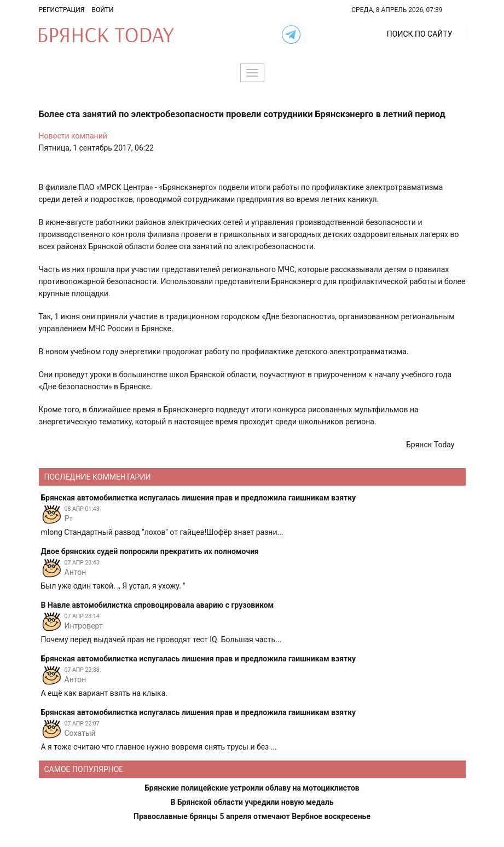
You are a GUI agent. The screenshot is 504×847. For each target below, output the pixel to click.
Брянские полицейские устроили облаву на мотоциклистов (252, 788)
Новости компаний (73, 136)
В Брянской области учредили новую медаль (252, 802)
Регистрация (62, 10)
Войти (102, 10)
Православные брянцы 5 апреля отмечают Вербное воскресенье (252, 816)
